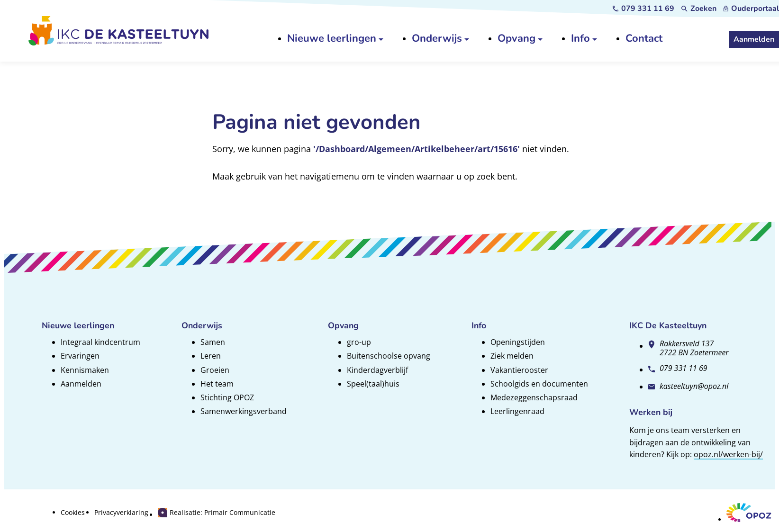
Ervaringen (80, 356)
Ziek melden (512, 356)
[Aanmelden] (754, 39)
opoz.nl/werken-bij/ (728, 454)
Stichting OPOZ (227, 397)
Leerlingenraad (517, 411)
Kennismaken (85, 370)
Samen (213, 342)
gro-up (359, 342)
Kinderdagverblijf (377, 370)
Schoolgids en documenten (539, 384)
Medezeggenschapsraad (534, 397)
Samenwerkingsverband (244, 411)
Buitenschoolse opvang (389, 356)
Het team (217, 384)
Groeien (215, 370)
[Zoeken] (699, 9)
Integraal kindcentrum (100, 342)
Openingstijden (518, 342)
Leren (211, 356)
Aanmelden (81, 384)
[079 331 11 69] (644, 9)
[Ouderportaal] (751, 9)
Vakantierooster (519, 370)
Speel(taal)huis (373, 384)
